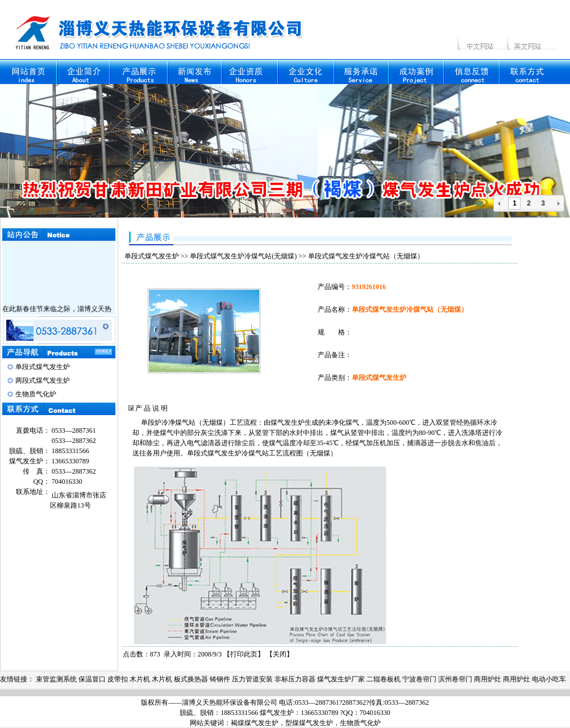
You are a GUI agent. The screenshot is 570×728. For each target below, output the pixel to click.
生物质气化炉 (36, 394)
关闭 (280, 654)
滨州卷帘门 (455, 679)
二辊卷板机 (384, 679)
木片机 (140, 679)
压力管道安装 (252, 679)
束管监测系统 (56, 679)
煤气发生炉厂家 (341, 679)
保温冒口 (92, 679)
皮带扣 (118, 679)
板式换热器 (191, 679)
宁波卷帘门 (419, 679)
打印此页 (244, 654)
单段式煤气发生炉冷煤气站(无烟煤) (243, 256)
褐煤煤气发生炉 (255, 723)
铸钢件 (220, 679)
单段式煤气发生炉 (43, 367)
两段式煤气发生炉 (43, 380)
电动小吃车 (549, 679)
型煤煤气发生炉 (309, 723)
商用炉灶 (488, 679)
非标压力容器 (295, 679)
